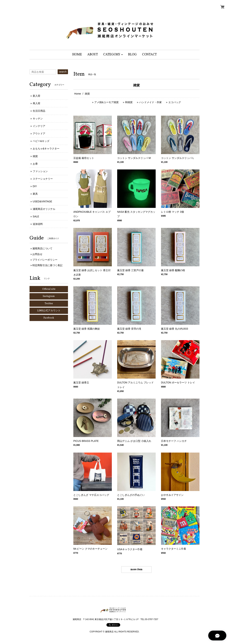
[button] (113, 55)
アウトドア (39, 134)
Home (78, 94)
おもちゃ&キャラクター (46, 149)
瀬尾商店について (42, 248)
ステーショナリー (43, 179)
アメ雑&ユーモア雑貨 (106, 102)
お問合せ (37, 254)
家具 (35, 194)
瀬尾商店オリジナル (44, 209)
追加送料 (38, 224)
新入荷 (36, 96)
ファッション (40, 171)
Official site (49, 289)
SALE (36, 216)
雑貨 (35, 156)
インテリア (39, 126)
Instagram (49, 296)
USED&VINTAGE (42, 201)
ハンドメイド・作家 (150, 102)
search (63, 72)
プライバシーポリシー (45, 260)
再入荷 (36, 103)
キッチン (38, 119)
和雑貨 (129, 102)
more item (136, 570)
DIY (35, 186)
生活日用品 (39, 111)
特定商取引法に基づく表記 (47, 265)
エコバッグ (175, 102)
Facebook (49, 318)
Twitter (49, 304)
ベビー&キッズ (41, 141)
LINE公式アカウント (49, 311)
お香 (35, 164)
